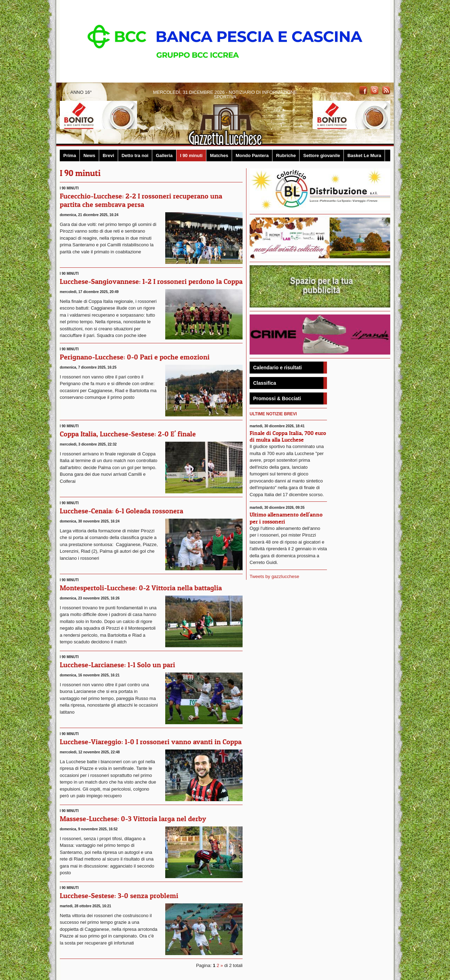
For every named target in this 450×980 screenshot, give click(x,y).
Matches (219, 155)
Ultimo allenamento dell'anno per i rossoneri (286, 518)
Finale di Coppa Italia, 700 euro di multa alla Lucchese (288, 436)
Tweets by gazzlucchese (274, 576)
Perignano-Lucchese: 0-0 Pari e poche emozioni (135, 357)
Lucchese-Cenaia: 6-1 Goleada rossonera (121, 511)
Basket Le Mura (364, 155)
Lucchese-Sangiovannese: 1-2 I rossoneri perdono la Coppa (151, 281)
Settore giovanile (322, 155)
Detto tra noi (135, 155)
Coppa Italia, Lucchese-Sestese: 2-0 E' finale (128, 434)
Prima (70, 155)
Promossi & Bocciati (277, 398)
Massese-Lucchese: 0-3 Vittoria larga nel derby (133, 819)
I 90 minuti (191, 155)
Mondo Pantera (252, 155)
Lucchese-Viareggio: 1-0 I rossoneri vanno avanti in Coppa (151, 742)
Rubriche (286, 155)
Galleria (164, 155)
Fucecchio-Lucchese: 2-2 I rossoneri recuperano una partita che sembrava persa (141, 200)
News (89, 155)
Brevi (108, 155)
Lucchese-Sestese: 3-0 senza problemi (119, 896)
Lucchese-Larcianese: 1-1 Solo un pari (117, 665)
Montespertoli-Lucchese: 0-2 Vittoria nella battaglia (141, 588)
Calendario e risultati (277, 368)
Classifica (265, 383)
